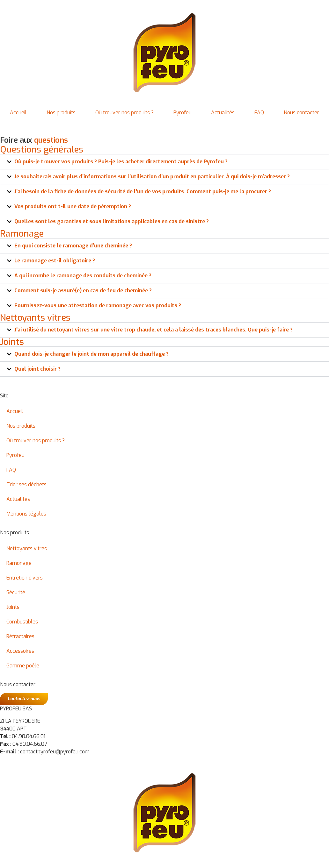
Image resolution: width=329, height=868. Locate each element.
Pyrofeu (183, 113)
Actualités (223, 113)
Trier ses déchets (26, 484)
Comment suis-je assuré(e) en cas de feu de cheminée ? (83, 291)
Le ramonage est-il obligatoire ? (55, 261)
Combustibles (22, 622)
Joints (13, 607)
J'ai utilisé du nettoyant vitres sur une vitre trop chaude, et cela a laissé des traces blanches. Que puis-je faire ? (154, 330)
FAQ (259, 113)
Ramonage (19, 563)
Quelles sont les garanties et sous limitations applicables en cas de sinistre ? (112, 221)
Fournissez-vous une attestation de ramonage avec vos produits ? (98, 306)
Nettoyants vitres (27, 548)
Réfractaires (20, 636)
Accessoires (20, 651)
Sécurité (16, 592)
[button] (164, 162)
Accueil (18, 113)
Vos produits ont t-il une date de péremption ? (73, 206)
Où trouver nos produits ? (124, 113)
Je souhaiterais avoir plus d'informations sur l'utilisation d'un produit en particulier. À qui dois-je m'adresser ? (152, 177)
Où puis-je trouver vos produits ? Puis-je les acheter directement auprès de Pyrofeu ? (121, 162)
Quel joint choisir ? (37, 369)
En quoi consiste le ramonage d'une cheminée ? (73, 246)
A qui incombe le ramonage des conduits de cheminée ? (83, 276)
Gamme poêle (23, 666)
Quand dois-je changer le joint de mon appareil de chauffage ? (91, 354)
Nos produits (61, 113)
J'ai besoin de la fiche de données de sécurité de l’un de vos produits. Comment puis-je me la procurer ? (143, 192)
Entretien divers (25, 578)
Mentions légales (26, 514)
